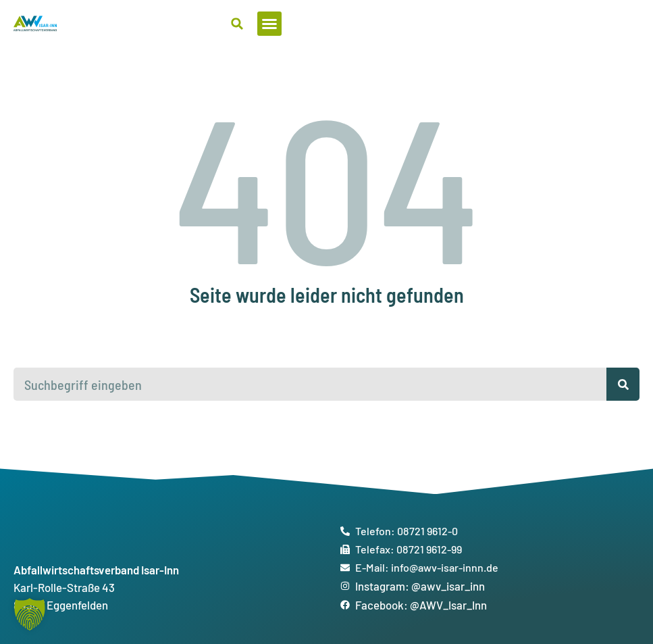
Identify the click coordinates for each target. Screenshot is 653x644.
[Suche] (623, 384)
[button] (627, 24)
